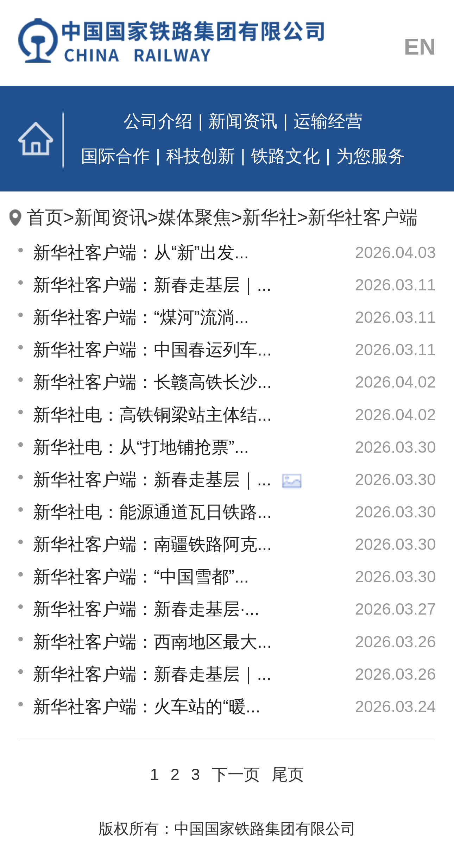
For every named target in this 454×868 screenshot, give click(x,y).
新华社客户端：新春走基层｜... (152, 285)
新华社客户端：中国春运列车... (152, 350)
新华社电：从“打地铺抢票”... (141, 447)
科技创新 (201, 156)
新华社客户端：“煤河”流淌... (141, 317)
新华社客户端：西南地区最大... (152, 642)
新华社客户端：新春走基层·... (146, 609)
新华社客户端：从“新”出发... (141, 252)
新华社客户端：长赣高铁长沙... (152, 382)
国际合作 (115, 156)
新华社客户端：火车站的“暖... (147, 706)
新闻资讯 (243, 121)
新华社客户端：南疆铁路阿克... (152, 544)
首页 (44, 139)
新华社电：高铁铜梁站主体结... (152, 415)
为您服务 (371, 156)
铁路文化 (285, 156)
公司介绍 (158, 121)
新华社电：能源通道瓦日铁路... (152, 512)
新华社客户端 (363, 217)
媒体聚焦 (195, 217)
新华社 (270, 217)
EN (420, 47)
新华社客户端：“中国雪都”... (141, 577)
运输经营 (328, 121)
